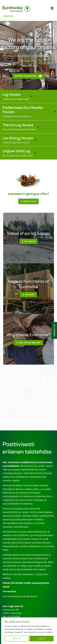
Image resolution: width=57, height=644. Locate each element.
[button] (28, 76)
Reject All (17, 638)
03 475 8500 (14, 616)
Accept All (41, 638)
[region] (29, 631)
